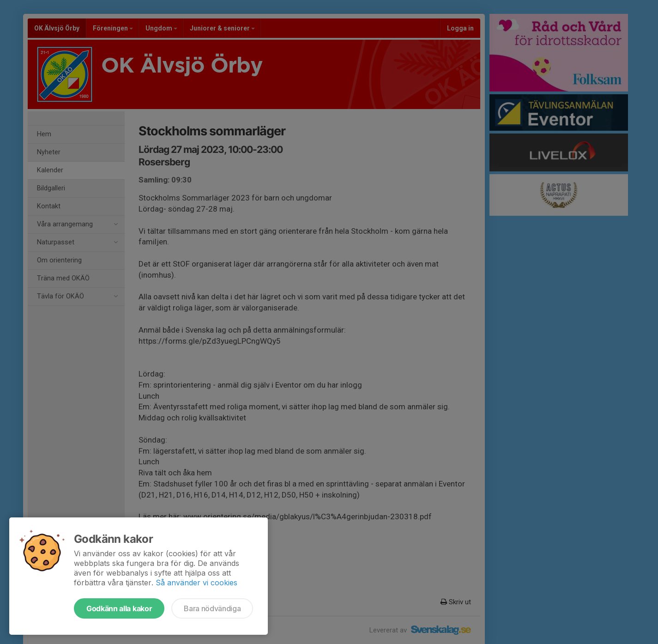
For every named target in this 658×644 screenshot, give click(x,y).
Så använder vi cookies (196, 583)
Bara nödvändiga (212, 608)
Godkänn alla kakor (119, 608)
